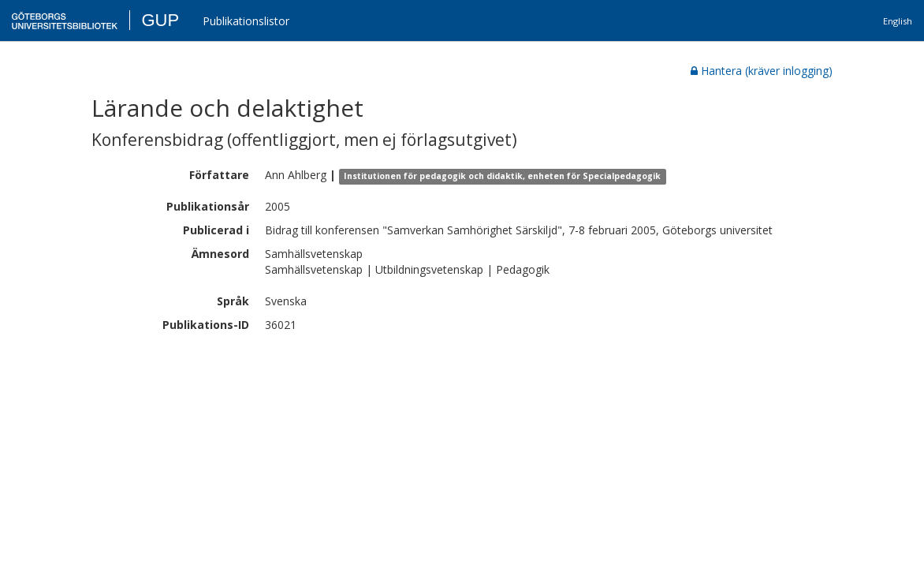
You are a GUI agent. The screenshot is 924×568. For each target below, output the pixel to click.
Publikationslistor (246, 21)
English (898, 21)
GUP (160, 20)
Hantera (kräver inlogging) (762, 71)
